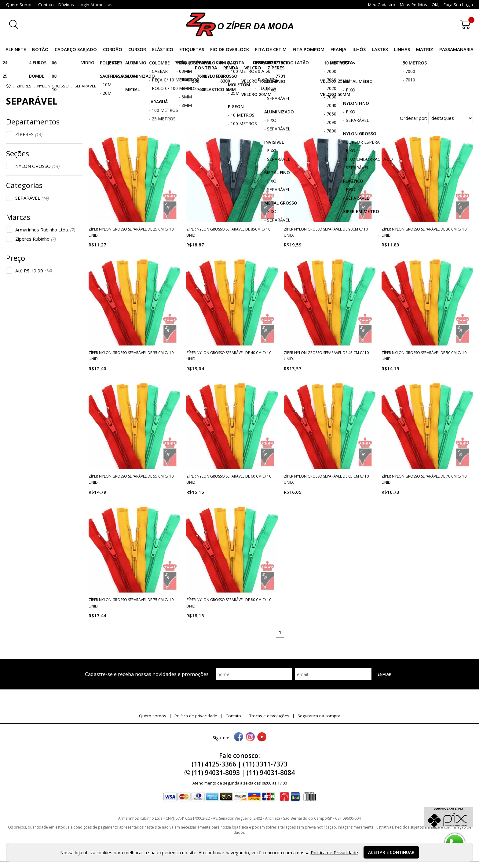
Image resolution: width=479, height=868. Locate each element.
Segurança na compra (319, 716)
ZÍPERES (29, 134)
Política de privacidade (196, 716)
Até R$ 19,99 (34, 271)
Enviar (384, 674)
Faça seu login (458, 5)
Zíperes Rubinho (36, 239)
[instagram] (250, 737)
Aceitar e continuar (391, 852)
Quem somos (153, 716)
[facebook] (239, 737)
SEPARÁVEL (32, 198)
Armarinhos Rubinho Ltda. (45, 230)
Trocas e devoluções (269, 716)
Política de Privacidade (334, 852)
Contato (233, 716)
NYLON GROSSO (37, 166)
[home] (239, 24)
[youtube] (262, 737)
